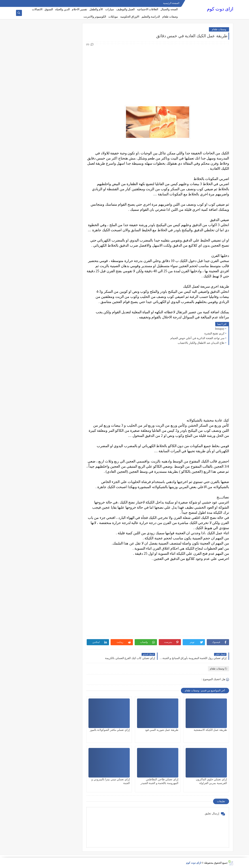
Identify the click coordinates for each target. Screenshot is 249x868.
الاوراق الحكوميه (130, 17)
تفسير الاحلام (79, 9)
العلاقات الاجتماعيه (148, 9)
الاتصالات (37, 9)
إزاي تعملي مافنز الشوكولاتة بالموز (110, 730)
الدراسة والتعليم (151, 17)
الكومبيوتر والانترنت (95, 17)
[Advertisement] (157, 75)
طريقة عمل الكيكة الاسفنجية (210, 730)
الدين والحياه (62, 9)
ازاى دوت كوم (220, 9)
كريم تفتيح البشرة (214, 333)
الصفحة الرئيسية (171, 3)
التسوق (49, 9)
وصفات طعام (170, 17)
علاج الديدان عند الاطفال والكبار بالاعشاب (201, 343)
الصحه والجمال (169, 9)
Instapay (220, 329)
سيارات (110, 9)
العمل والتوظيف (126, 9)
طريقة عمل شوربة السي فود (162, 730)
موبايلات (113, 17)
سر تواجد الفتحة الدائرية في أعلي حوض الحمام (197, 338)
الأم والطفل (96, 9)
